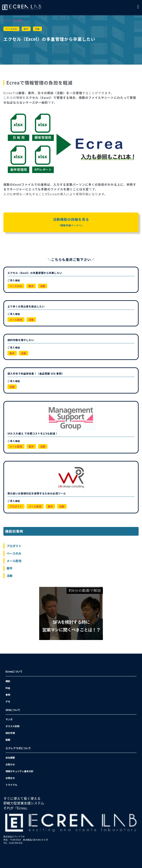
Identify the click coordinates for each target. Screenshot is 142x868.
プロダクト (16, 506)
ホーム (7, 20)
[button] (138, 7)
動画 (8, 740)
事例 (8, 695)
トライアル (11, 785)
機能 (8, 681)
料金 (8, 688)
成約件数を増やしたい (21, 340)
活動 (37, 29)
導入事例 (18, 20)
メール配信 (16, 320)
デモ (8, 701)
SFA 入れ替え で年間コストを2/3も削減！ (33, 433)
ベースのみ (11, 29)
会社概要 (10, 758)
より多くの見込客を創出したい (26, 306)
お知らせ (10, 764)
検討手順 (10, 733)
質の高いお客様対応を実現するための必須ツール (37, 493)
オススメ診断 (13, 726)
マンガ (9, 719)
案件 (26, 29)
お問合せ (10, 778)
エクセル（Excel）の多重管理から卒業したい (35, 273)
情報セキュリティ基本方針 (19, 771)
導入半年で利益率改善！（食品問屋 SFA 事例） (36, 373)
